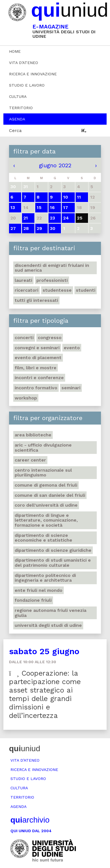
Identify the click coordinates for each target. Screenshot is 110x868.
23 (52, 218)
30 (53, 228)
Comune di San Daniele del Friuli (50, 495)
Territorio (21, 108)
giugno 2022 (55, 165)
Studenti (86, 290)
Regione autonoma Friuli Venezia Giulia (50, 613)
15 (39, 207)
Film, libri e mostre (36, 368)
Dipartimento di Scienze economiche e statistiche (43, 538)
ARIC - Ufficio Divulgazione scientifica (43, 448)
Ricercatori (27, 290)
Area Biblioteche (33, 435)
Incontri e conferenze (39, 378)
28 (26, 228)
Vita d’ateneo (24, 63)
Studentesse (57, 290)
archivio (30, 820)
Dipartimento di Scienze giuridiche (53, 550)
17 (66, 207)
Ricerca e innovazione (33, 74)
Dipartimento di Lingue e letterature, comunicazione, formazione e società (46, 520)
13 (13, 207)
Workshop (26, 398)
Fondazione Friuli (33, 600)
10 (66, 197)
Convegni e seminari (37, 348)
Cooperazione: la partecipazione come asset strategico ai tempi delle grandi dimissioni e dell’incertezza (45, 694)
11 (79, 197)
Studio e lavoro (27, 85)
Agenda (17, 119)
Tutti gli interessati (36, 300)
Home (15, 51)
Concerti (24, 338)
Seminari (71, 388)
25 (80, 218)
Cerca (15, 130)
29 (39, 228)
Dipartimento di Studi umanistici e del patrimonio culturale (53, 563)
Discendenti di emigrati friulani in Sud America (52, 268)
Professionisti (52, 280)
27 (13, 228)
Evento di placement (38, 358)
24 (66, 218)
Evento (72, 348)
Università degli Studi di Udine (48, 625)
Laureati (23, 280)
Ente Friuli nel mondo (38, 590)
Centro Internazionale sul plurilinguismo (43, 473)
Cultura (18, 96)
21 (26, 218)
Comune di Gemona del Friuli (46, 485)
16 (52, 207)
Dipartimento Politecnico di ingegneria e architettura (45, 578)
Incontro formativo (36, 388)
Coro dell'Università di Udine (46, 505)
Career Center (30, 460)
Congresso (50, 338)
